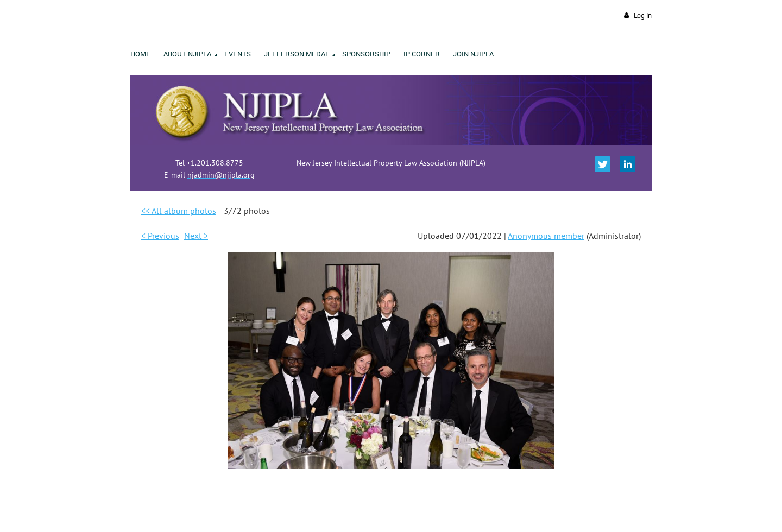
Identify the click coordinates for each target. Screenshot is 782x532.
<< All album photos (179, 211)
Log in (643, 15)
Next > (196, 236)
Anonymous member (546, 236)
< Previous (160, 236)
